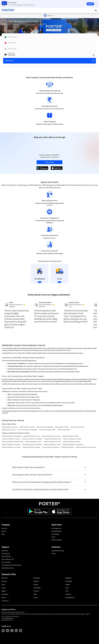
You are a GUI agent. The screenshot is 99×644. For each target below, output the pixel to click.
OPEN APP (90, 4)
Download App (49, 162)
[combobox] (47, 37)
